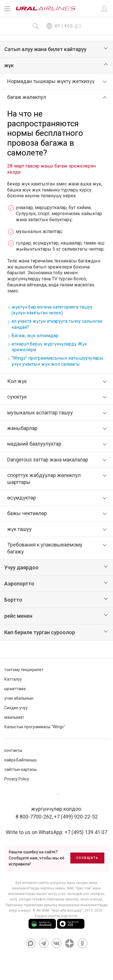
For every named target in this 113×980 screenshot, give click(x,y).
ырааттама (15, 689)
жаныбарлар (22, 428)
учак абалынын (19, 698)
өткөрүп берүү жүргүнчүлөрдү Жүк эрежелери (49, 347)
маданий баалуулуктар (34, 444)
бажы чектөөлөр (27, 513)
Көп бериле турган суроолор (40, 632)
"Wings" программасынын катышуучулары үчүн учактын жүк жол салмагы (58, 361)
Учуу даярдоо (21, 567)
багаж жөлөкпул (27, 97)
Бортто (13, 600)
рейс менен (18, 616)
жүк (9, 65)
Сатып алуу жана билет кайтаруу (45, 49)
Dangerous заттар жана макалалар (48, 460)
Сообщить (87, 858)
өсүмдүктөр (22, 498)
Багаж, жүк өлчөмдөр (35, 336)
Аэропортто (19, 584)
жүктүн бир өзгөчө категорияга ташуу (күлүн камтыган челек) (52, 310)
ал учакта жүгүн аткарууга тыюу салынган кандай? (57, 324)
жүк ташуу (19, 529)
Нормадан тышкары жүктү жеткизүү (51, 81)
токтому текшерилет (24, 670)
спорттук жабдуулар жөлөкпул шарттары (44, 478)
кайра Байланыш (20, 760)
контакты (13, 750)
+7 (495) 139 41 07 (86, 832)
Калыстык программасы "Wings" (35, 727)
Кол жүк (17, 381)
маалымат (14, 717)
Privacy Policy (17, 779)
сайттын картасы (20, 769)
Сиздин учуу (16, 708)
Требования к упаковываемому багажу (45, 548)
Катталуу (13, 679)
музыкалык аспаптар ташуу (40, 413)
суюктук (17, 397)
